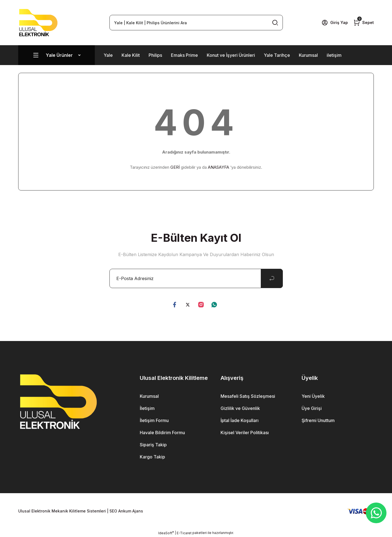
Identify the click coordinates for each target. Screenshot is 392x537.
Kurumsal (308, 55)
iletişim (334, 55)
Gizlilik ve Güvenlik (240, 408)
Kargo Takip (152, 457)
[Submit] (272, 278)
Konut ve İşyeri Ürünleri (231, 55)
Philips (155, 55)
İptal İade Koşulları (240, 420)
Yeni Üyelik (313, 396)
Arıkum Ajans (131, 511)
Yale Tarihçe (277, 55)
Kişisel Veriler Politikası (245, 433)
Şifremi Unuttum (318, 420)
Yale (108, 55)
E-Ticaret (184, 533)
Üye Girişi (312, 408)
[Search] (196, 23)
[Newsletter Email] (196, 278)
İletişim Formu (154, 420)
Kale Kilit (131, 55)
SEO (113, 511)
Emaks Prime (184, 55)
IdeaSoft (166, 533)
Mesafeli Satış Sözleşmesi (248, 396)
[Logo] (38, 23)
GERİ (175, 167)
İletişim (147, 408)
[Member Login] (335, 23)
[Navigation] (57, 55)
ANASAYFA (218, 167)
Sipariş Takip (153, 445)
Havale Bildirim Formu (162, 433)
